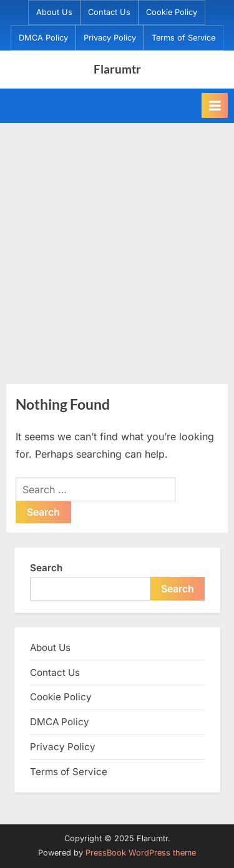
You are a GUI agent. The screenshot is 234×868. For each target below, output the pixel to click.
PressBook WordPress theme (141, 853)
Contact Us (109, 12)
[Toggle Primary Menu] (215, 105)
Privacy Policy (110, 38)
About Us (54, 12)
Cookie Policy (172, 12)
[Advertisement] (117, 246)
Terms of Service (183, 38)
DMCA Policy (43, 38)
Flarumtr (117, 69)
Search (46, 568)
